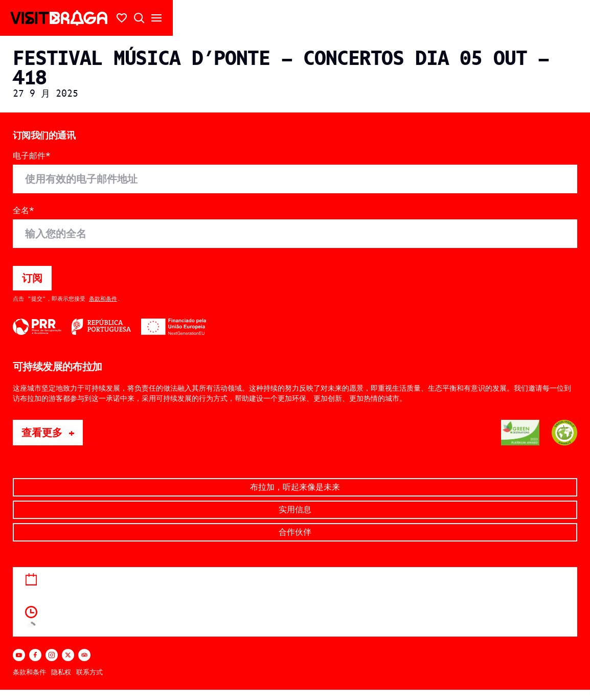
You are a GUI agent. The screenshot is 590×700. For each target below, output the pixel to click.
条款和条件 (103, 299)
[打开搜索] (139, 18)
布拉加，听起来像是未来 (295, 487)
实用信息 (295, 510)
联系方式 (89, 672)
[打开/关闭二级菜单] (156, 18)
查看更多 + (52, 432)
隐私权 (61, 672)
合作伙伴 (295, 532)
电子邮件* (32, 156)
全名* (24, 211)
